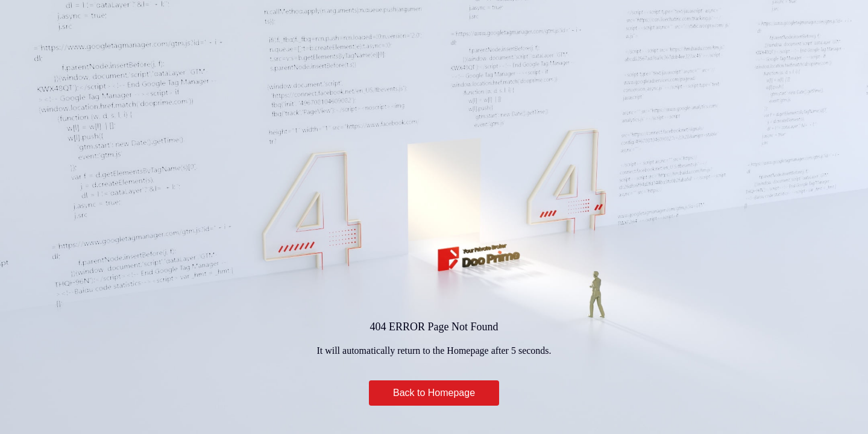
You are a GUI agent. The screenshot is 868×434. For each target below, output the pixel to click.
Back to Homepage (434, 393)
